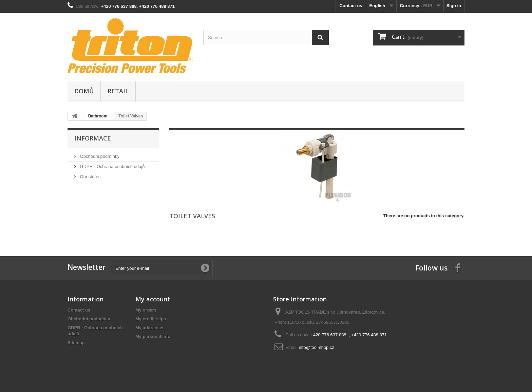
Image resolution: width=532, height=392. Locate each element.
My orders (146, 310)
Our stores (90, 177)
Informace (93, 138)
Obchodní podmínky (99, 156)
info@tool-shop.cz (317, 347)
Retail (118, 91)
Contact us (351, 6)
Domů (84, 91)
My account (153, 299)
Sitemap (76, 343)
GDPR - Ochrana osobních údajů (112, 166)
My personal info (153, 337)
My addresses (150, 328)
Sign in (454, 6)
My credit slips (151, 319)
